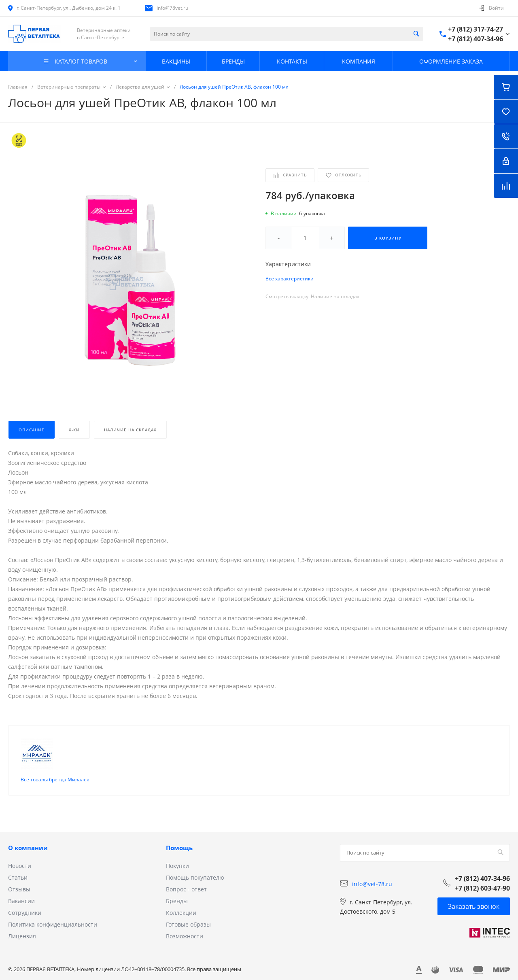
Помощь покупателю (195, 871)
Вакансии (21, 894)
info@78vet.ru (172, 8)
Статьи (18, 871)
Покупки (177, 859)
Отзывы (19, 883)
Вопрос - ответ (186, 883)
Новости (20, 859)
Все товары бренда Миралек (55, 773)
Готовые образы (188, 918)
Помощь (179, 841)
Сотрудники (25, 906)
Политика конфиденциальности (53, 918)
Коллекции (181, 906)
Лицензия (22, 930)
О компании (28, 841)
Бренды (177, 894)
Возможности (185, 930)
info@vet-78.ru (372, 877)
